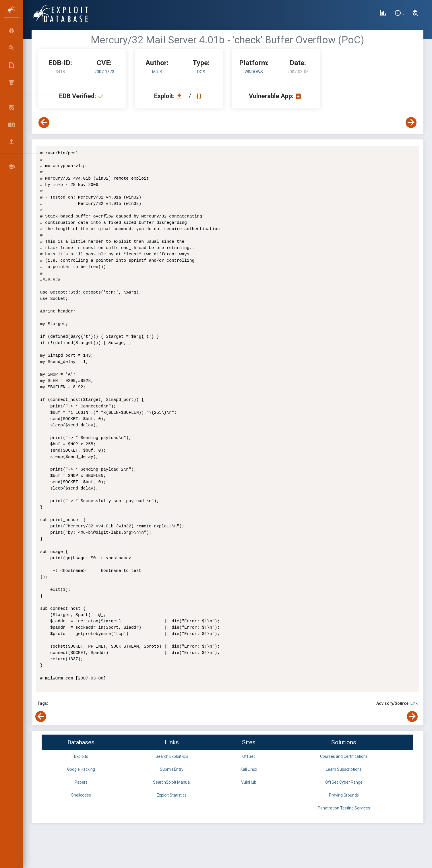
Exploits (81, 756)
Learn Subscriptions (344, 769)
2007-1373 (104, 72)
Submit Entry (172, 769)
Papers (81, 782)
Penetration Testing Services (344, 808)
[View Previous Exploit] (44, 123)
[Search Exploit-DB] (415, 14)
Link (414, 703)
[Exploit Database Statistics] (383, 14)
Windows (254, 72)
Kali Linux (249, 769)
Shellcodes (81, 795)
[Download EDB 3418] (181, 96)
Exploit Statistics (172, 795)
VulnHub (249, 782)
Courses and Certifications (344, 756)
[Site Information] (399, 14)
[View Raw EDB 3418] (200, 96)
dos (201, 72)
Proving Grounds (344, 795)
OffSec (249, 756)
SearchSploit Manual (172, 782)
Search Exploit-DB (172, 756)
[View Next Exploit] (411, 123)
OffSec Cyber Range (344, 782)
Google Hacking (81, 769)
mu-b (157, 72)
